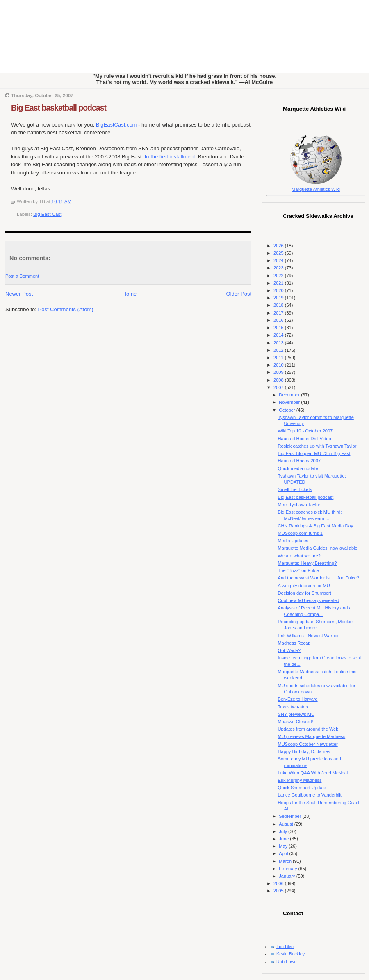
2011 (279, 358)
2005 (279, 891)
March (286, 861)
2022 (279, 276)
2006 (279, 883)
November (290, 402)
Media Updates (293, 541)
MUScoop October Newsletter (308, 744)
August (286, 824)
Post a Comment (22, 276)
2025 (279, 253)
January (287, 876)
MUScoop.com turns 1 (300, 533)
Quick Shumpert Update (302, 788)
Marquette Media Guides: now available (318, 548)
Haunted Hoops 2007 (299, 461)
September (290, 816)
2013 (279, 343)
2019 (279, 298)
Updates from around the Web (308, 729)
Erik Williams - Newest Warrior (309, 636)
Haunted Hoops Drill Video (305, 439)
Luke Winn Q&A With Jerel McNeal (313, 773)
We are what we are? (299, 556)
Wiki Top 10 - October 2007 (305, 431)
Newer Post (19, 294)
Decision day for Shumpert (305, 593)
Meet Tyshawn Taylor (299, 505)
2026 (279, 246)
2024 (279, 260)
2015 (279, 328)
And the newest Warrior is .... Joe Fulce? (319, 578)
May (284, 846)
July (284, 831)
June (284, 839)
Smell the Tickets (295, 489)
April (284, 853)
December (290, 395)
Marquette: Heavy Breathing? (307, 563)
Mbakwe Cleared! (296, 722)
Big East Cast (47, 214)
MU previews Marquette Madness (312, 736)
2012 (279, 350)
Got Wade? (289, 650)
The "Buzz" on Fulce (298, 570)
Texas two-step (293, 707)
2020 (279, 290)
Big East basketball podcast (59, 108)
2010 (279, 365)
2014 (279, 335)
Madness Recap (294, 643)
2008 (279, 380)
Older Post (239, 294)
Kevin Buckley (290, 954)
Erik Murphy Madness (300, 780)
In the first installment (170, 157)
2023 (279, 268)
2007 (279, 387)
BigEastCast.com (116, 125)
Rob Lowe (287, 962)
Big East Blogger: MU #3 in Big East (314, 453)
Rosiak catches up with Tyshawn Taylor (317, 446)
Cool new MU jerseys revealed (309, 600)
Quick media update (298, 468)
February (288, 869)
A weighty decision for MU (304, 586)
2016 (279, 320)
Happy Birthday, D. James (304, 751)
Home (130, 294)
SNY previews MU (296, 714)
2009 (279, 372)
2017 (279, 313)
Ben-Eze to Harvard (298, 699)
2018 (279, 305)
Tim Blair (285, 946)
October (287, 410)
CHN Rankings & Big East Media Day (316, 526)
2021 (279, 283)
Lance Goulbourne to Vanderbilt (310, 795)
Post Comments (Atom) (66, 309)
